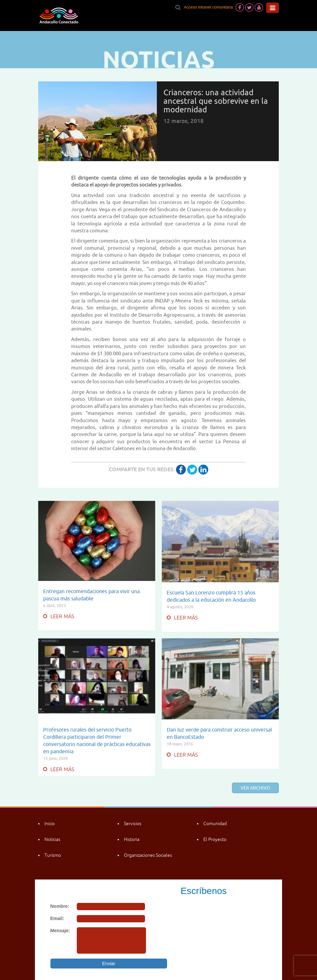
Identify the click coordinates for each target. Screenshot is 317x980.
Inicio (50, 823)
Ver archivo (255, 788)
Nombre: (60, 906)
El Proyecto (215, 839)
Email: (57, 918)
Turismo (53, 855)
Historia (132, 839)
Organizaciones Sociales (148, 855)
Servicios (133, 823)
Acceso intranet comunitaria (208, 7)
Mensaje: (60, 931)
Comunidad (215, 823)
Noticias (52, 839)
